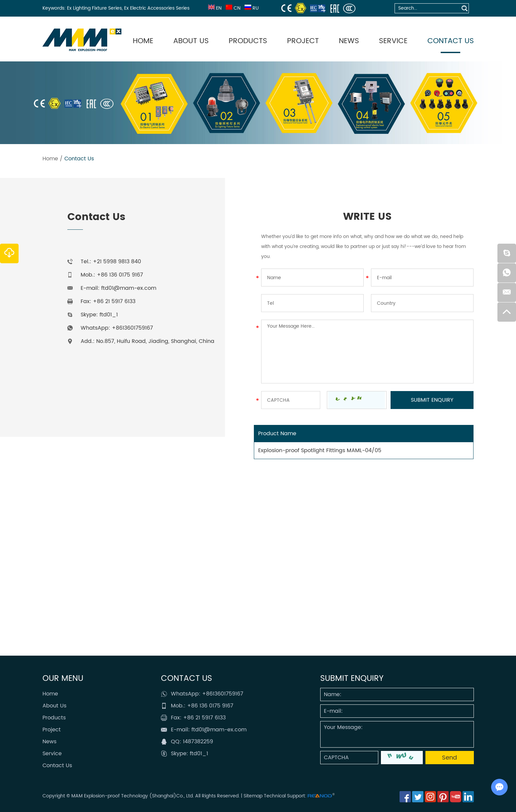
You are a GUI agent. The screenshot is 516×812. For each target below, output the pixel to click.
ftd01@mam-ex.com (129, 288)
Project (303, 41)
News (349, 41)
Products (248, 41)
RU (251, 8)
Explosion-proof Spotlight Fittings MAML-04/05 (320, 450)
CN (232, 8)
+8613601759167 (132, 328)
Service (393, 41)
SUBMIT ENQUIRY (352, 679)
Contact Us (451, 41)
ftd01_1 (109, 315)
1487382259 (198, 742)
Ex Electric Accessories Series (157, 8)
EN (214, 8)
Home (143, 41)
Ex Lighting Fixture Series (94, 8)
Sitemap (253, 796)
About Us (191, 41)
